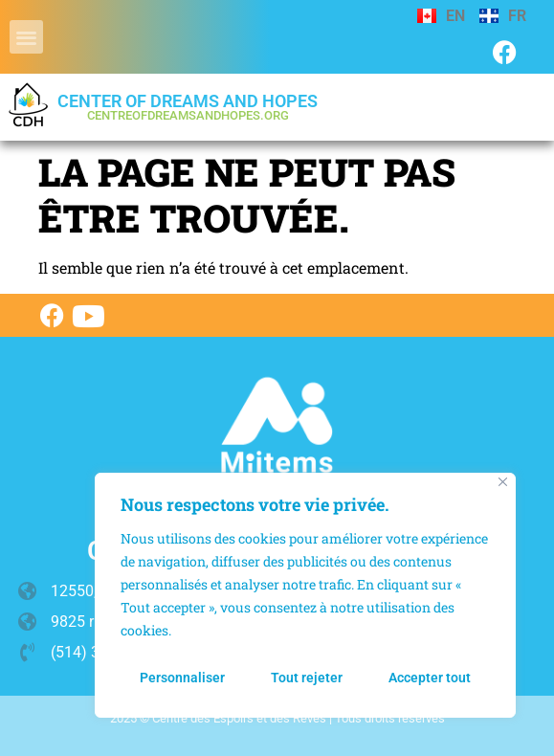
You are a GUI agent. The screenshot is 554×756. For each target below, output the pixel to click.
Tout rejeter (307, 678)
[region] (305, 595)
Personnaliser (182, 678)
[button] (26, 37)
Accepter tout (430, 678)
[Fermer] (503, 482)
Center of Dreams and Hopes (188, 107)
